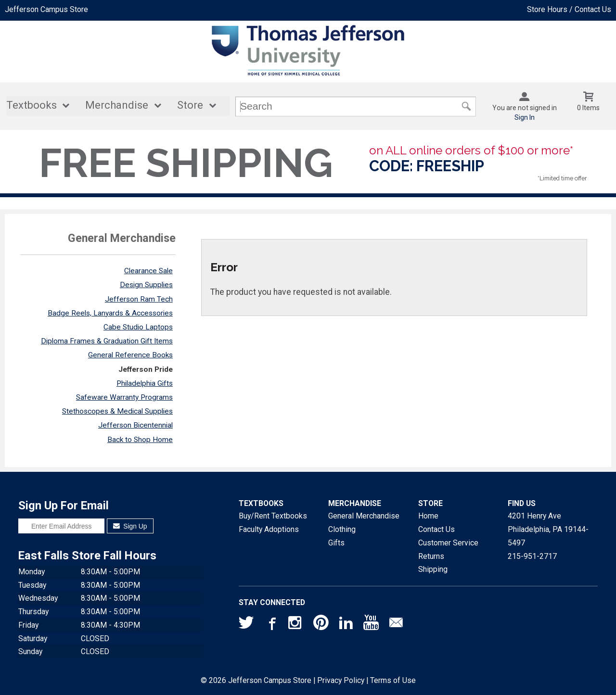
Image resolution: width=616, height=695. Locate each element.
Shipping (433, 569)
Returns (431, 556)
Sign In (525, 117)
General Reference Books (130, 355)
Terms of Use (393, 680)
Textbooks (32, 105)
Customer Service (448, 543)
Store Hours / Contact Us (569, 9)
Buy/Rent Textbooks (273, 516)
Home (428, 516)
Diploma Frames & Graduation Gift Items (107, 341)
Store (190, 105)
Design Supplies (146, 285)
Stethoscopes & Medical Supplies (117, 411)
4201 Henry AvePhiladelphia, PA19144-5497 (548, 529)
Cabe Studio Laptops (138, 327)
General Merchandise (364, 516)
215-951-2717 (532, 556)
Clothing (342, 529)
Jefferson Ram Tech (139, 299)
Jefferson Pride (146, 369)
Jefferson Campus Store (46, 9)
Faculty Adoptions (269, 529)
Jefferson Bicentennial (135, 425)
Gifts (336, 543)
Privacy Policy (341, 680)
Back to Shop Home (140, 440)
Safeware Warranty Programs (124, 397)
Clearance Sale (148, 271)
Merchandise (117, 105)
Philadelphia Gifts (145, 383)
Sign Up (130, 526)
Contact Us (436, 529)
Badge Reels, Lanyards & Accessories (110, 313)
